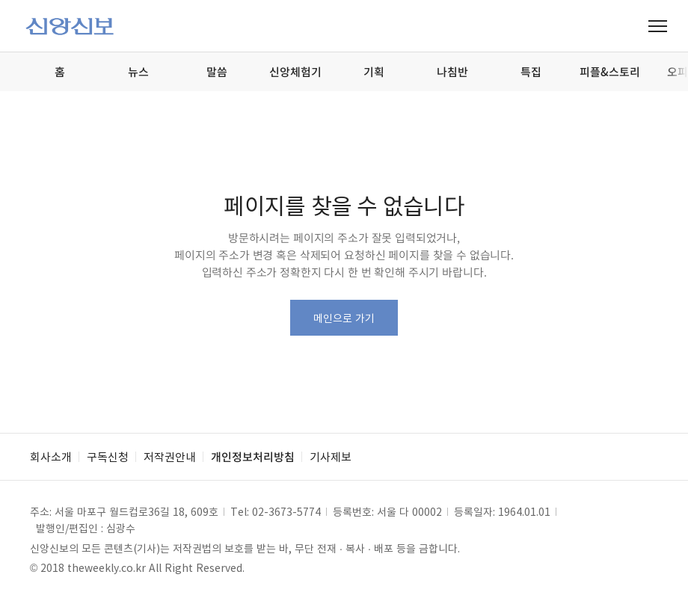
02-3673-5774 (286, 511)
